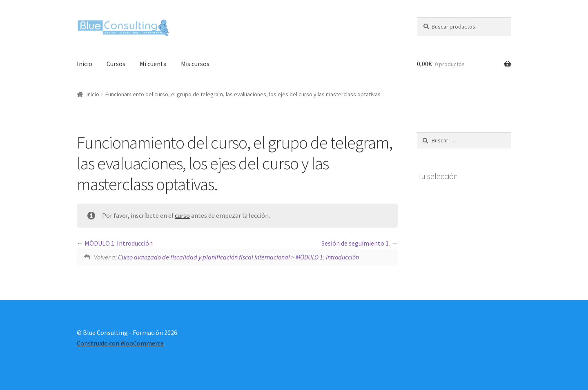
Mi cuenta (153, 64)
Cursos (116, 64)
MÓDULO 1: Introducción (115, 243)
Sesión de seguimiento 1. (360, 243)
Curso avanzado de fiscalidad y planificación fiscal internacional (204, 257)
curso (182, 215)
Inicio (85, 64)
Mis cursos (195, 64)
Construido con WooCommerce (120, 343)
